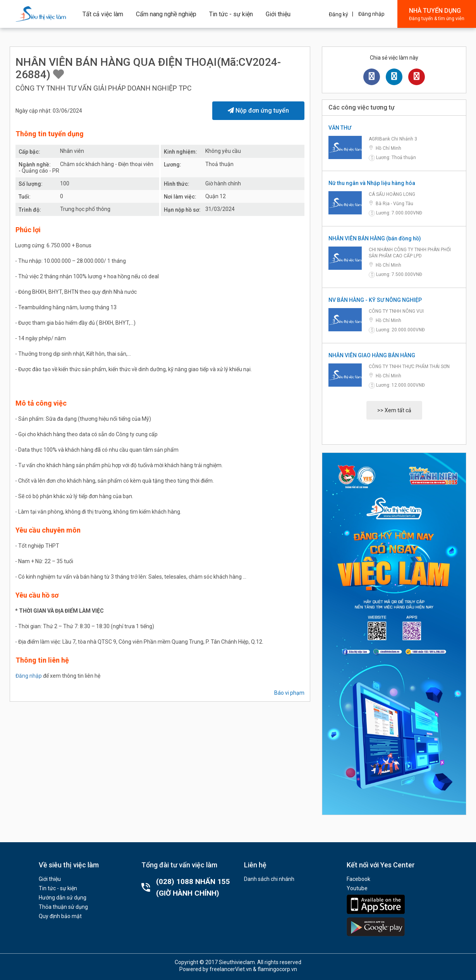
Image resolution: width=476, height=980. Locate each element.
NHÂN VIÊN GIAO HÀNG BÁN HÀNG (372, 355)
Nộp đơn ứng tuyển (258, 111)
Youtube (357, 888)
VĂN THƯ (340, 128)
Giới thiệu (278, 14)
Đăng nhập (371, 14)
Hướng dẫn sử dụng (63, 898)
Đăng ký (339, 14)
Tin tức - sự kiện (231, 14)
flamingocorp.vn (277, 969)
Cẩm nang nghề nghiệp (166, 14)
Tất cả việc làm (103, 14)
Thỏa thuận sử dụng (63, 907)
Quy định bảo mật (60, 916)
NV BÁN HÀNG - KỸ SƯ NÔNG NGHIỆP (375, 300)
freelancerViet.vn (231, 969)
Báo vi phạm (289, 693)
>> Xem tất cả (394, 410)
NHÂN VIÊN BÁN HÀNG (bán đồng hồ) (375, 238)
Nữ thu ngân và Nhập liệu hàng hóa (372, 183)
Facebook (358, 879)
